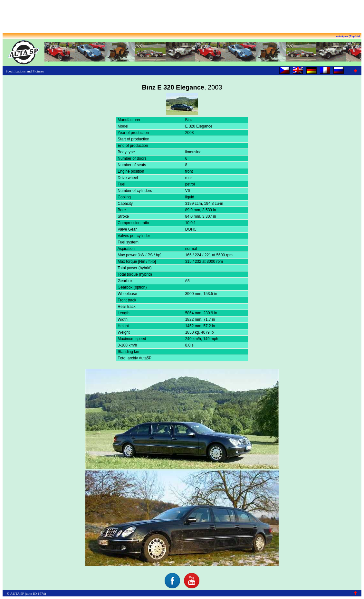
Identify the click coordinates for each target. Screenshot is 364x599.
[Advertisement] (182, 17)
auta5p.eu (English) (348, 36)
